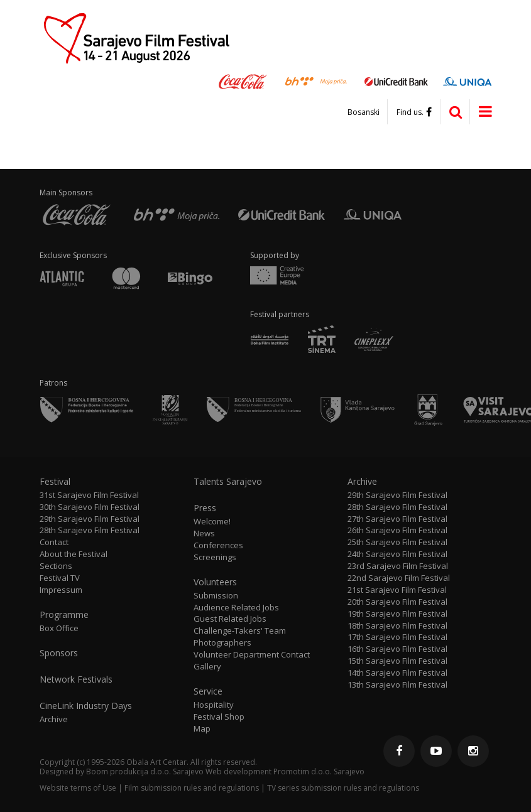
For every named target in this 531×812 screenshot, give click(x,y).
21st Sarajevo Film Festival (397, 590)
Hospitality (214, 705)
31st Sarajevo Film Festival (89, 495)
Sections (56, 566)
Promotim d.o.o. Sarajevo (319, 771)
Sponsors (59, 653)
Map (202, 729)
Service (208, 691)
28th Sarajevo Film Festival (90, 530)
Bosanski (364, 112)
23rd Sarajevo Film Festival (398, 566)
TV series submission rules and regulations (343, 788)
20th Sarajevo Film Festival (397, 602)
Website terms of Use (78, 788)
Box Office (59, 628)
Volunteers (215, 582)
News (204, 533)
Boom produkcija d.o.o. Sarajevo (145, 771)
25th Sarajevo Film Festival (397, 542)
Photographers (222, 643)
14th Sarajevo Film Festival (397, 673)
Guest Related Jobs (230, 619)
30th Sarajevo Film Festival (90, 507)
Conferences (218, 545)
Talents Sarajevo (228, 482)
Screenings (215, 557)
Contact (54, 542)
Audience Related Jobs (236, 608)
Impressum (61, 590)
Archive (54, 719)
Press (205, 508)
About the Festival (74, 554)
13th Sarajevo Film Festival (397, 685)
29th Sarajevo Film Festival (90, 519)
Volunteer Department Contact (252, 655)
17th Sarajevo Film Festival (397, 637)
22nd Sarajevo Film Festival (399, 578)
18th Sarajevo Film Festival (397, 626)
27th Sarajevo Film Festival (397, 519)
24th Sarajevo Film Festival (397, 554)
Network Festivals (76, 679)
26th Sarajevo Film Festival (397, 530)
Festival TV (60, 578)
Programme (64, 615)
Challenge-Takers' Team (240, 631)
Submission (216, 596)
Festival (55, 482)
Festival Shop (219, 717)
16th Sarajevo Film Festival (397, 649)
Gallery (207, 667)
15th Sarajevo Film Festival (397, 661)
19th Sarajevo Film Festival (397, 614)
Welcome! (212, 522)
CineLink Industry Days (86, 706)
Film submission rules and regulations (192, 788)
